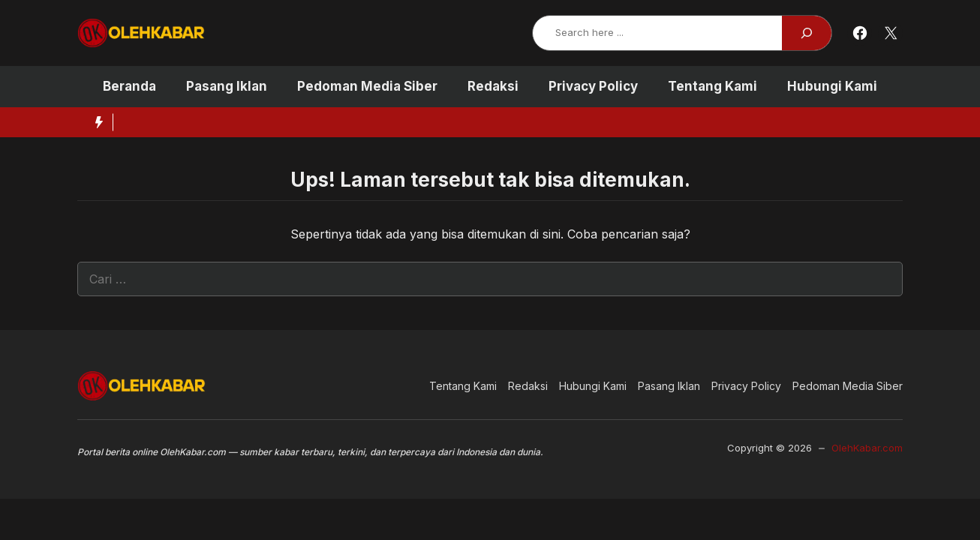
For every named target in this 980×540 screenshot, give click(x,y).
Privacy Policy (593, 86)
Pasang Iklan (227, 86)
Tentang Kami (712, 86)
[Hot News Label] (95, 122)
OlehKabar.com (867, 448)
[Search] (807, 33)
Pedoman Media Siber (367, 86)
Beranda (129, 86)
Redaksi (493, 86)
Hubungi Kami (832, 86)
